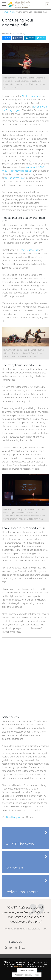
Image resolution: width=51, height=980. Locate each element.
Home (5, 12)
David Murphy (13, 817)
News (13, 12)
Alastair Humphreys (32, 96)
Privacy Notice (20, 967)
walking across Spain (15, 178)
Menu (4, 4)
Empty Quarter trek (29, 250)
